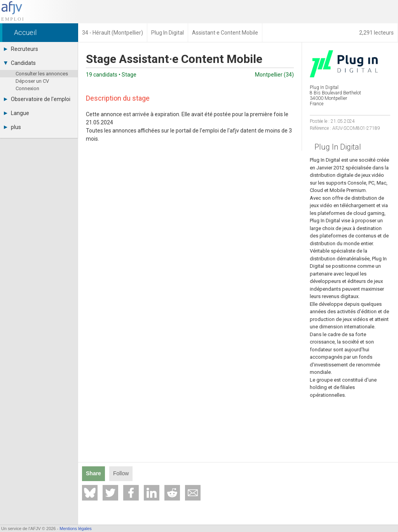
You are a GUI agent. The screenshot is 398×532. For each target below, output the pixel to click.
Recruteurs (21, 49)
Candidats (20, 63)
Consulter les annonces (42, 74)
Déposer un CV (32, 81)
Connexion (27, 88)
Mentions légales (76, 529)
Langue (17, 113)
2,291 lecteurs (376, 33)
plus (12, 127)
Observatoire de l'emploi (37, 99)
